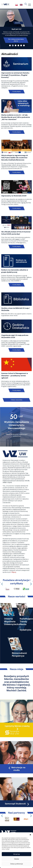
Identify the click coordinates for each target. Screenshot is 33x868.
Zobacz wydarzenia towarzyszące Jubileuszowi (17, 435)
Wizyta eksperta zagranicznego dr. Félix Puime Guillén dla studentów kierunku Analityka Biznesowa (15, 158)
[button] (30, 835)
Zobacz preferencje (17, 864)
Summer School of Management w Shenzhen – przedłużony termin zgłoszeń (15, 376)
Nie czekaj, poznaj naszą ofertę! (16, 40)
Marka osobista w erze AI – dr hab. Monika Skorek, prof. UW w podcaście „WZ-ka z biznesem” (16, 117)
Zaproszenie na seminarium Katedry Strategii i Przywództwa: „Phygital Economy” (15, 75)
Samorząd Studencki (17, 804)
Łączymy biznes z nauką (17, 726)
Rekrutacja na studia (17, 769)
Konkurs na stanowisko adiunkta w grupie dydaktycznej (15, 271)
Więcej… (14, 572)
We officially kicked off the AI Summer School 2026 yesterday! (16, 233)
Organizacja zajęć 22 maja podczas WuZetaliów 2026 (15, 336)
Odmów (17, 859)
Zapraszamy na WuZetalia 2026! (14, 196)
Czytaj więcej (16, 92)
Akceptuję (17, 854)
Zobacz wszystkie (17, 400)
